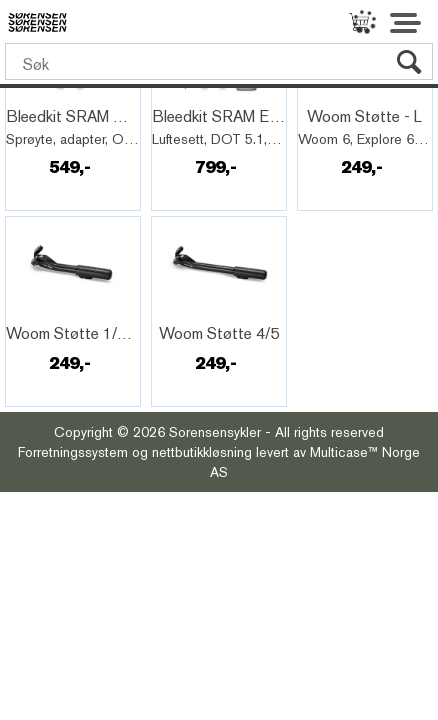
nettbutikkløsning (202, 452)
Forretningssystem (73, 452)
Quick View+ (61, 95)
